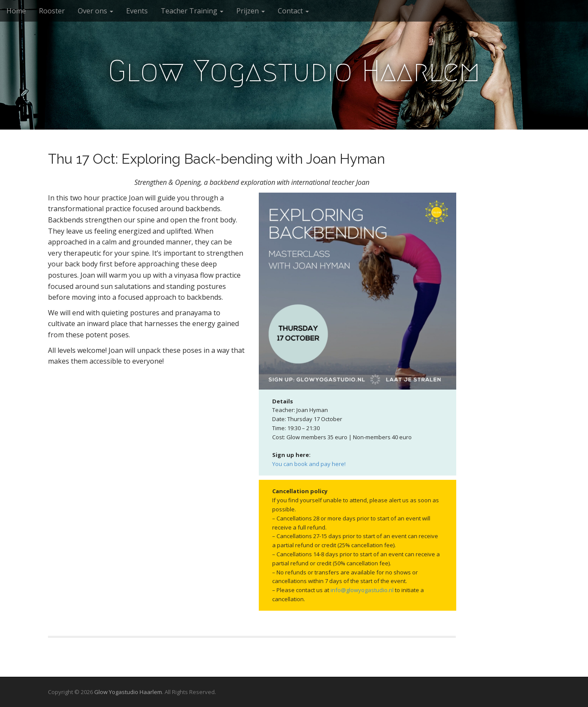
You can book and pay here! (309, 464)
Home (16, 11)
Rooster (52, 11)
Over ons (95, 11)
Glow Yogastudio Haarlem (294, 71)
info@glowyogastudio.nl (362, 590)
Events (137, 11)
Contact (293, 11)
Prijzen (251, 11)
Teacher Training (192, 11)
